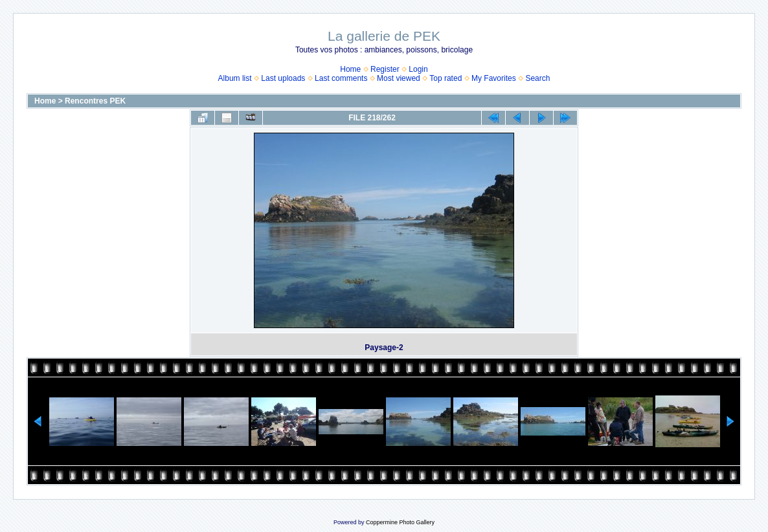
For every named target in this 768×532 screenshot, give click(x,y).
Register (385, 69)
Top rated (446, 78)
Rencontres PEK (95, 101)
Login (418, 69)
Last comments (341, 78)
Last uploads (283, 78)
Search (537, 78)
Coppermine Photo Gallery (400, 522)
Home (350, 69)
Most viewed (399, 78)
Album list (235, 78)
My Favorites (494, 78)
